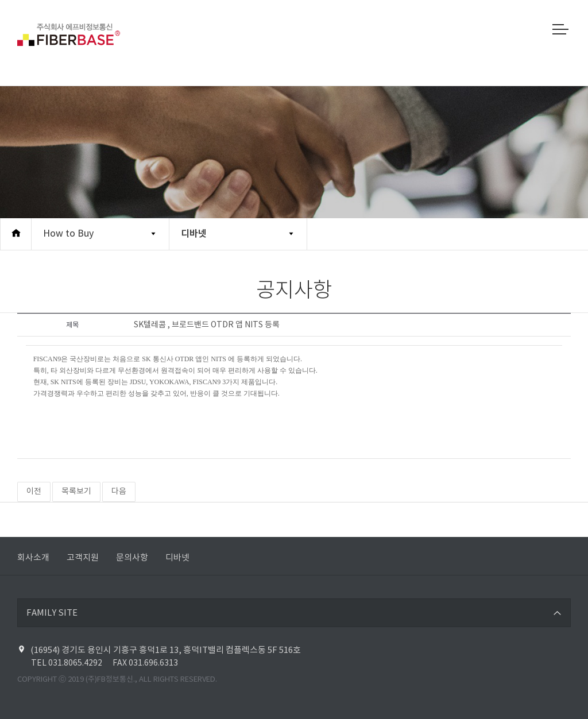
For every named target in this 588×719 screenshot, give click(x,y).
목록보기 (76, 492)
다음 (119, 492)
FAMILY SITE (52, 613)
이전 (34, 492)
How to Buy (68, 234)
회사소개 (33, 558)
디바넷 (194, 234)
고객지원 (83, 558)
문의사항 (132, 558)
